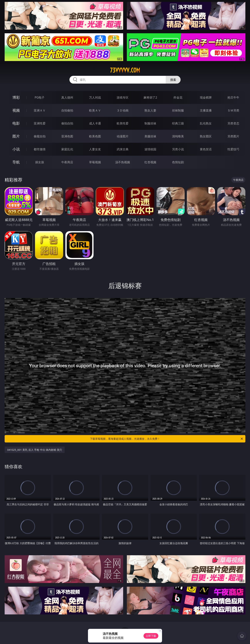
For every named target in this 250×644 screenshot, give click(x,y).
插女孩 (40, 162)
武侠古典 (123, 149)
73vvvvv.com (125, 70)
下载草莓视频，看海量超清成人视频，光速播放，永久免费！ (167, 439)
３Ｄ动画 (123, 110)
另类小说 (178, 149)
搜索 (173, 80)
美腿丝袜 (150, 136)
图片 (16, 136)
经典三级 (178, 123)
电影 (16, 123)
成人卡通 (95, 123)
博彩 (16, 97)
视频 (16, 110)
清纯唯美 (178, 136)
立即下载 (151, 636)
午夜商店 (67, 162)
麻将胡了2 (150, 97)
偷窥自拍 (40, 136)
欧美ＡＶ (95, 110)
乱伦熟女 (206, 123)
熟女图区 (206, 136)
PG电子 (40, 97)
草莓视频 (95, 162)
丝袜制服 (178, 110)
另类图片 (233, 136)
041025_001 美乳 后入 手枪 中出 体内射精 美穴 (35, 450)
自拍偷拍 (67, 110)
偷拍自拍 (67, 123)
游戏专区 (123, 97)
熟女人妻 (150, 110)
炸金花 (178, 97)
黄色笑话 (206, 149)
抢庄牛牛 (233, 97)
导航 (16, 162)
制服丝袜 (150, 123)
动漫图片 (123, 136)
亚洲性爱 (40, 123)
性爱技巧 (233, 149)
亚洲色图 (67, 136)
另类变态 (233, 123)
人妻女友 (95, 149)
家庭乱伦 (67, 149)
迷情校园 (150, 149)
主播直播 (206, 110)
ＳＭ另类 (233, 110)
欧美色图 (95, 136)
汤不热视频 (123, 162)
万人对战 (95, 97)
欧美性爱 (123, 123)
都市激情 (40, 149)
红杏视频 (150, 162)
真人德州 (67, 97)
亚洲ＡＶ (40, 110)
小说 (16, 149)
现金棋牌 (206, 97)
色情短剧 (178, 162)
